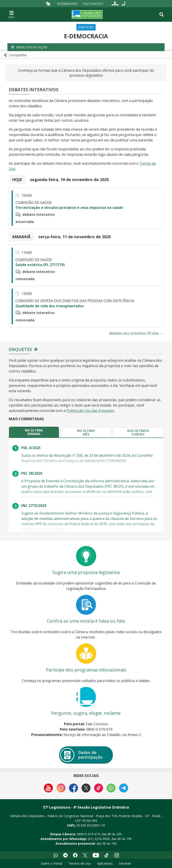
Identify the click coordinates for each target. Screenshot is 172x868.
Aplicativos (105, 863)
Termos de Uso (80, 863)
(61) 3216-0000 (99, 839)
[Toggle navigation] (162, 15)
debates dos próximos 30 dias (136, 333)
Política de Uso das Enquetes (90, 411)
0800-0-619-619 (88, 834)
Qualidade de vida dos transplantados (50, 306)
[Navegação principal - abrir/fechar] (11, 14)
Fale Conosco (93, 3)
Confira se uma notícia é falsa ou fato (86, 621)
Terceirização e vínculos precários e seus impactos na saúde (69, 208)
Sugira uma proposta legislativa (86, 572)
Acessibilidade (67, 3)
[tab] (34, 432)
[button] (86, 47)
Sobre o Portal (52, 863)
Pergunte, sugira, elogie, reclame (86, 713)
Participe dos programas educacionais (86, 670)
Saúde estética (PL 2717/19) (40, 265)
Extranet (125, 863)
